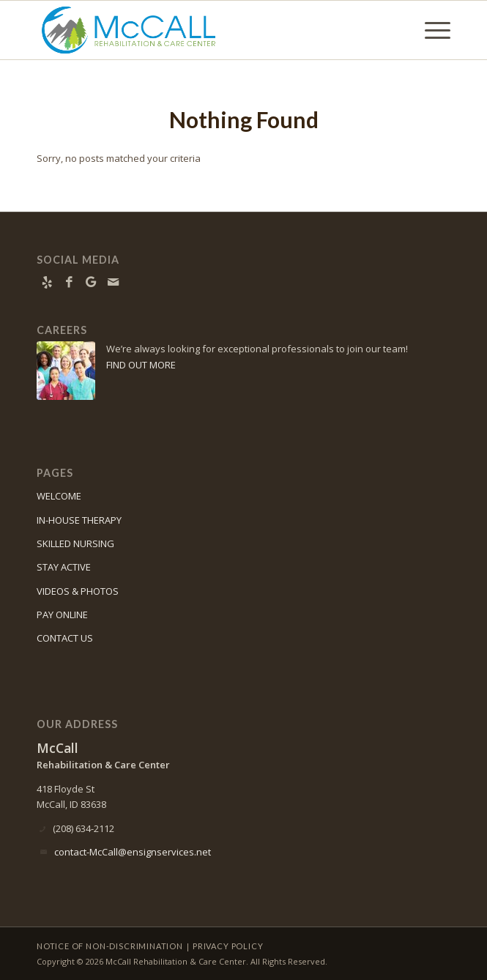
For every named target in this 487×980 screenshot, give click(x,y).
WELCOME (59, 496)
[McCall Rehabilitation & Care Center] (202, 30)
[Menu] (430, 30)
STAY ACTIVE (64, 567)
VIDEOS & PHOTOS (78, 591)
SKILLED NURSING (75, 543)
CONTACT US (65, 638)
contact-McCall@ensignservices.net (133, 852)
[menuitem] (430, 30)
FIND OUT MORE (141, 365)
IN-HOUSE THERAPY (79, 520)
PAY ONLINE (62, 615)
